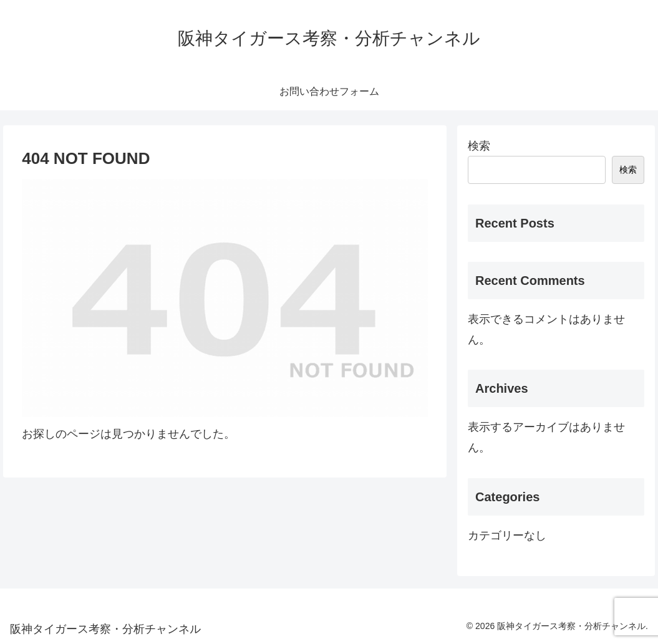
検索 (479, 146)
